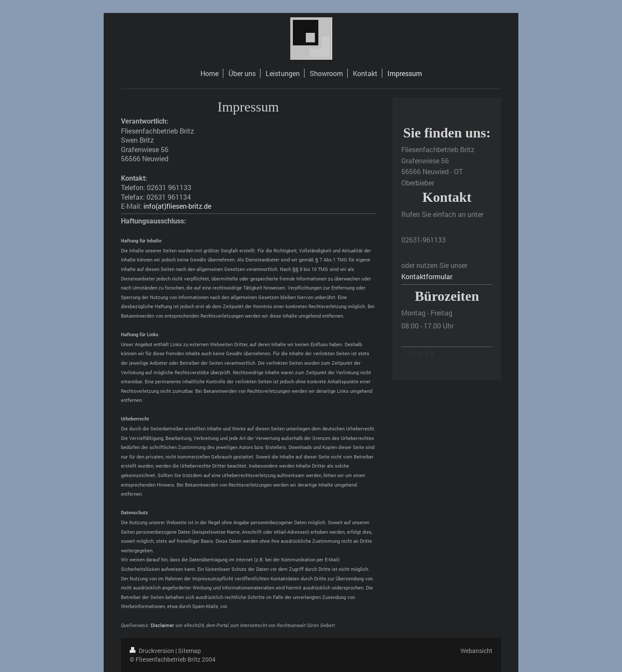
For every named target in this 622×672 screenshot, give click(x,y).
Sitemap (189, 651)
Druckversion (152, 651)
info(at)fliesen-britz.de (177, 206)
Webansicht (476, 651)
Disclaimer (162, 625)
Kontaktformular (427, 276)
